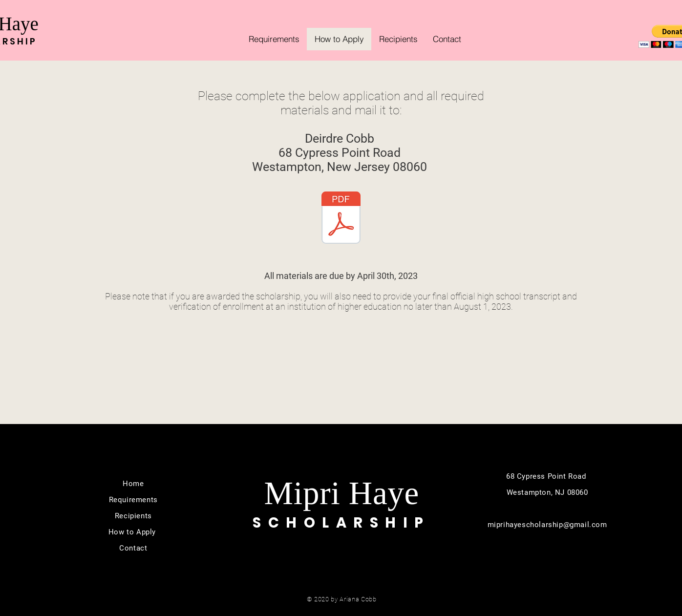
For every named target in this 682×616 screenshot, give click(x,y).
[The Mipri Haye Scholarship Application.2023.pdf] (341, 219)
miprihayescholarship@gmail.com (547, 525)
